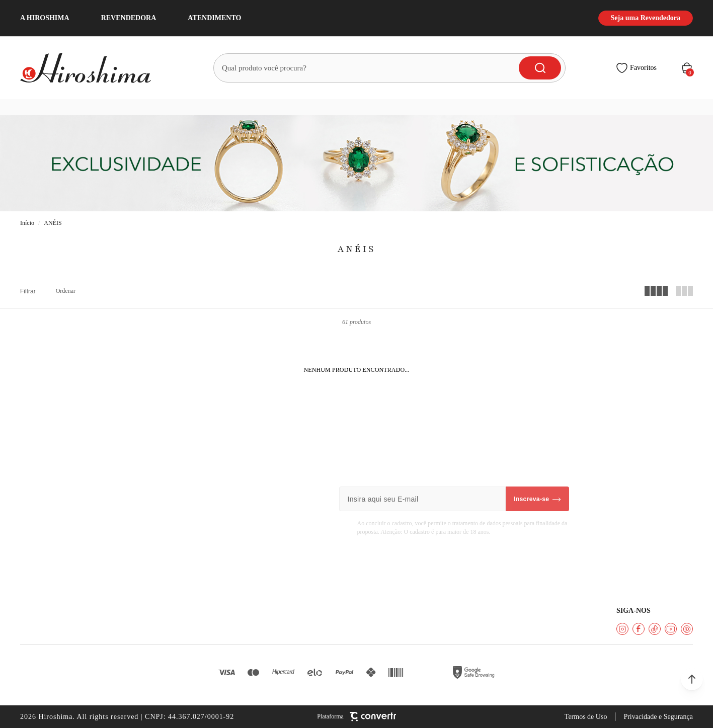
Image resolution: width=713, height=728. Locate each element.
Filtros (28, 291)
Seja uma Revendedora (646, 18)
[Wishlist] (636, 68)
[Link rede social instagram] (622, 629)
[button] (692, 679)
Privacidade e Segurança (658, 717)
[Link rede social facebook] (639, 629)
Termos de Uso (586, 717)
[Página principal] (92, 68)
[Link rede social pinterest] (687, 629)
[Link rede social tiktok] (655, 629)
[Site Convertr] (356, 717)
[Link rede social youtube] (671, 629)
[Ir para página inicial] (27, 223)
